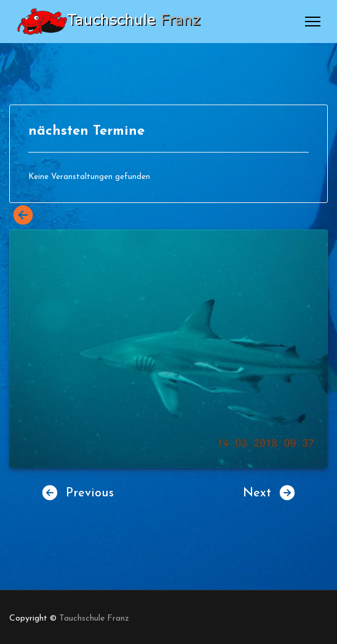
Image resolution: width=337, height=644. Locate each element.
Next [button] (270, 493)
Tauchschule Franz (94, 618)
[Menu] (313, 22)
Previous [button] (77, 493)
